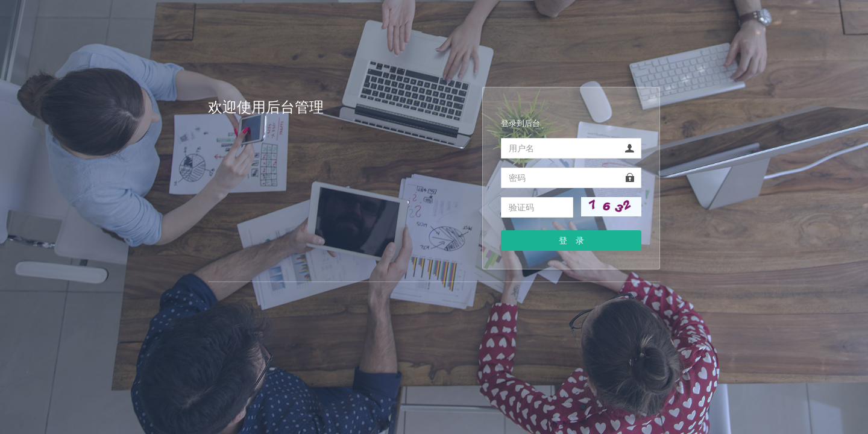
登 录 (571, 240)
